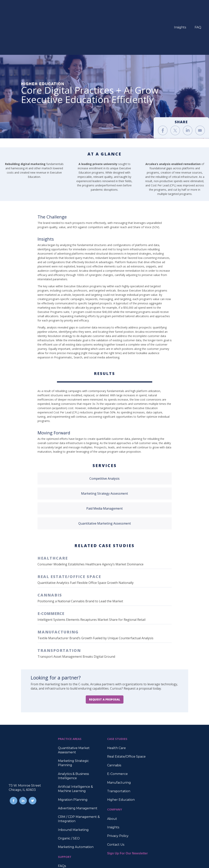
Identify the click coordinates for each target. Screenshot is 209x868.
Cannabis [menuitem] (114, 726)
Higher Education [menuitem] (121, 760)
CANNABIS (50, 556)
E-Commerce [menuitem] (117, 735)
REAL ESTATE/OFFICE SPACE (69, 537)
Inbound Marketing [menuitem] (73, 791)
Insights (180, 8)
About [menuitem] (112, 779)
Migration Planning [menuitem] (73, 760)
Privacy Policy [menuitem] (118, 797)
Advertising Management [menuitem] (78, 769)
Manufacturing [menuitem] (119, 743)
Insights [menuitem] (113, 788)
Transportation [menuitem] (119, 752)
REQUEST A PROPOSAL (105, 660)
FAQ (198, 8)
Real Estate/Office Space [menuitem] (126, 717)
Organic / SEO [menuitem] (69, 799)
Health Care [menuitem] (116, 709)
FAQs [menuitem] (62, 827)
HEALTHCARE (53, 519)
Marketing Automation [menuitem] (76, 808)
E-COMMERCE (51, 574)
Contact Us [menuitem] (116, 805)
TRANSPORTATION (59, 611)
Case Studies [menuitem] (68, 835)
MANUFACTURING (58, 593)
